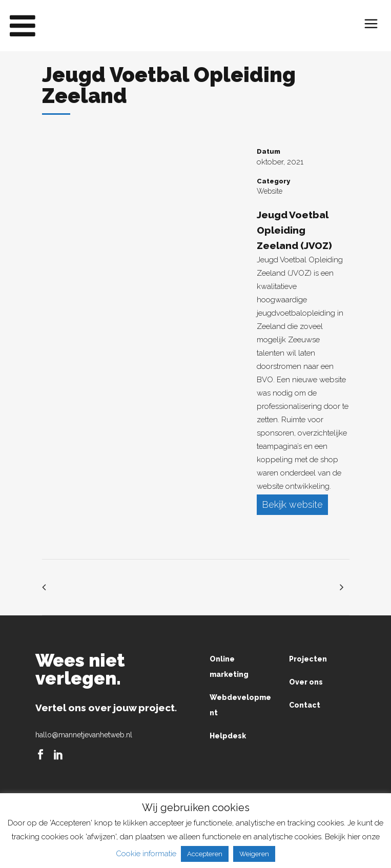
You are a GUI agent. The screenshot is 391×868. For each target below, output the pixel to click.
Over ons (306, 683)
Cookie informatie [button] (146, 854)
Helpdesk (228, 737)
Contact (305, 706)
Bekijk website (292, 505)
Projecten (308, 660)
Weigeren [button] (254, 854)
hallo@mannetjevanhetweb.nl (84, 736)
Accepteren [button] (205, 854)
